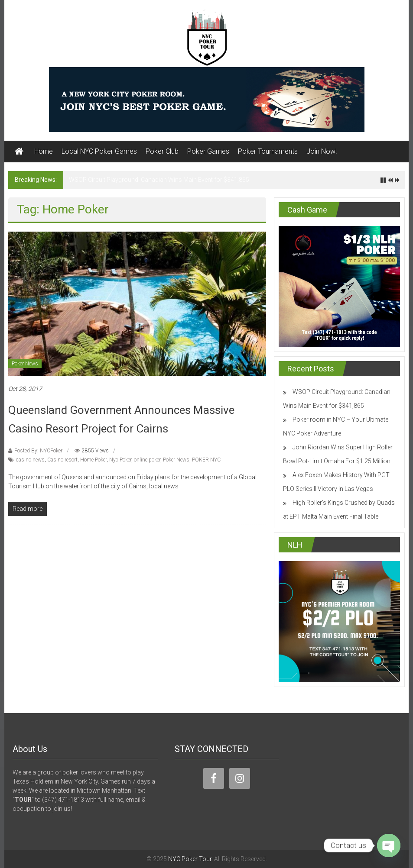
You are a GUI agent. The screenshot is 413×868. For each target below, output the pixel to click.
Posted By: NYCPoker (38, 451)
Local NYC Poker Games (99, 151)
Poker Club (162, 151)
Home (44, 151)
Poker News (25, 364)
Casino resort (62, 460)
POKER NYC (206, 460)
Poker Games (208, 151)
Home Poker (93, 460)
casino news (30, 460)
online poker (147, 460)
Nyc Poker (120, 460)
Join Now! (322, 151)
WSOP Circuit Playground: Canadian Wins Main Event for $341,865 (159, 180)
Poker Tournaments (268, 151)
